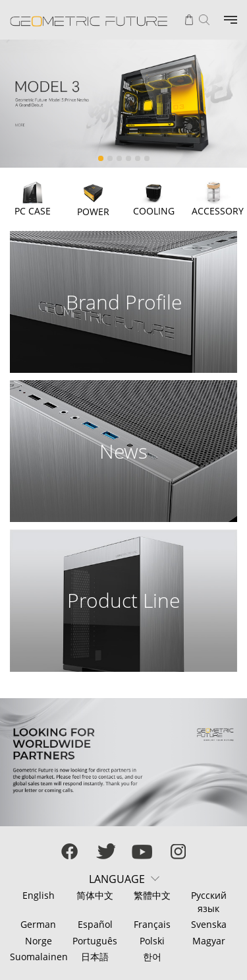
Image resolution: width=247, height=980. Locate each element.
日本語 (95, 957)
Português (95, 941)
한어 (152, 957)
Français (152, 924)
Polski (152, 941)
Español (95, 924)
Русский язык (209, 902)
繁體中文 (152, 895)
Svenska (209, 924)
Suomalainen (38, 957)
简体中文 (95, 895)
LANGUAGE (117, 879)
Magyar (209, 941)
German (38, 924)
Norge (39, 941)
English (39, 895)
